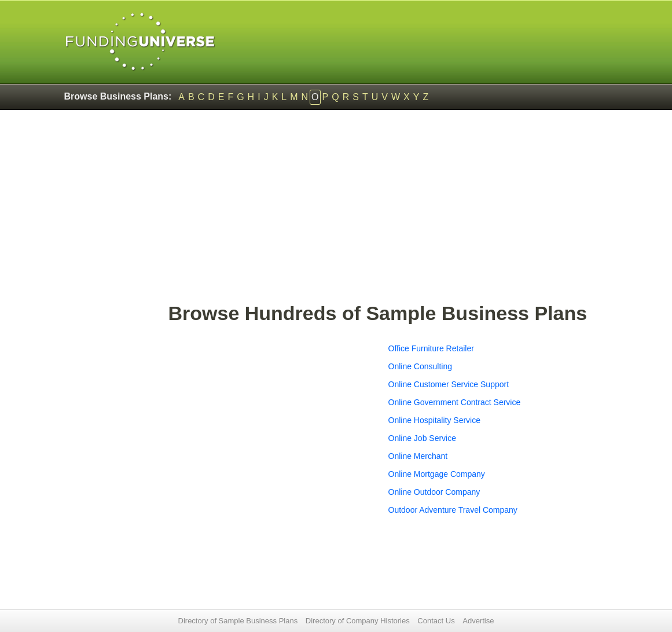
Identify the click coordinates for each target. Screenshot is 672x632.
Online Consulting (421, 366)
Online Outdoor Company (434, 492)
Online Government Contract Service (455, 402)
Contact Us (436, 621)
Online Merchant (418, 456)
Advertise (478, 621)
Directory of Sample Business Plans (238, 621)
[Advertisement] (388, 212)
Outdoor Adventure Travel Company (453, 510)
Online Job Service (423, 438)
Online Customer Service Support (449, 384)
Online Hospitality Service (435, 420)
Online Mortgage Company (437, 474)
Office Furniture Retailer (431, 348)
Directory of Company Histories (358, 621)
